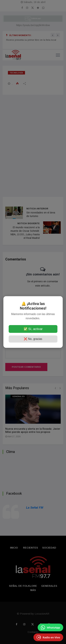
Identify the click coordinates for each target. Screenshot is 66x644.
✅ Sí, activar (33, 329)
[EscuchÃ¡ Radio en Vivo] (48, 637)
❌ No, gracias (33, 339)
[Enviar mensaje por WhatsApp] (50, 627)
